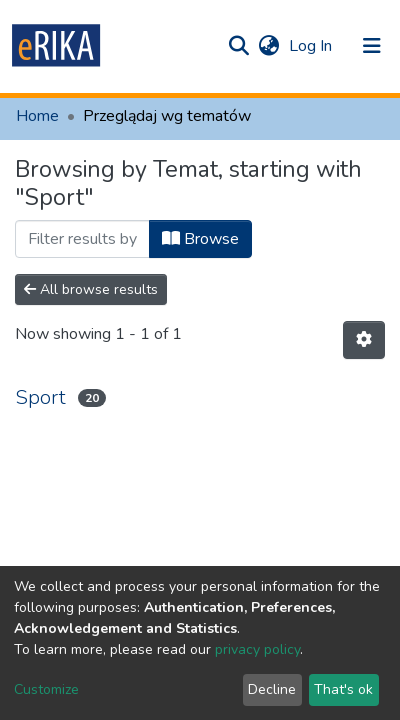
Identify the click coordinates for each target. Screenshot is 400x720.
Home (37, 116)
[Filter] (82, 239)
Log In (312, 46)
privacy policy (257, 649)
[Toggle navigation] (372, 46)
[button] (268, 46)
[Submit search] (238, 46)
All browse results (91, 289)
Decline (272, 689)
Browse (200, 239)
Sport (40, 397)
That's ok (343, 689)
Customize (46, 689)
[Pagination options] (364, 340)
